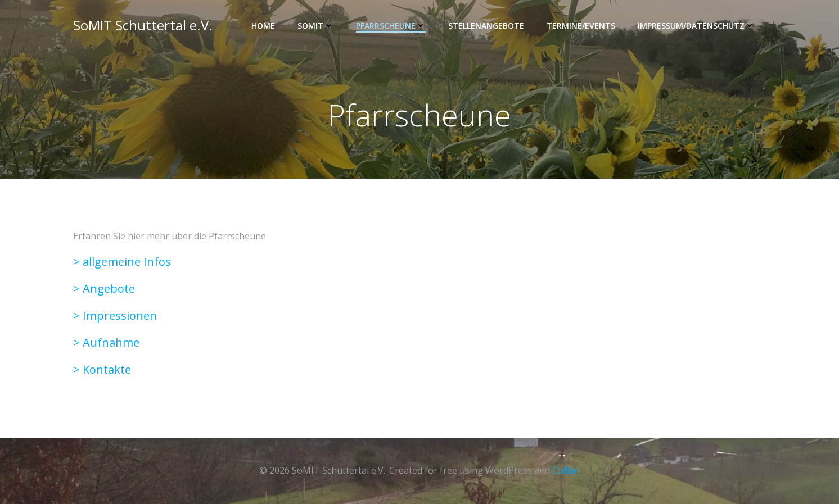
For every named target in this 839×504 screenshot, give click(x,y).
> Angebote (104, 289)
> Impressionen (115, 315)
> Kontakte (102, 369)
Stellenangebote (486, 26)
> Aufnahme (106, 342)
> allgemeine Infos (122, 262)
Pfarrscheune (391, 26)
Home (263, 26)
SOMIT (315, 26)
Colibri (566, 470)
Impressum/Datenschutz (696, 26)
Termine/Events (581, 26)
